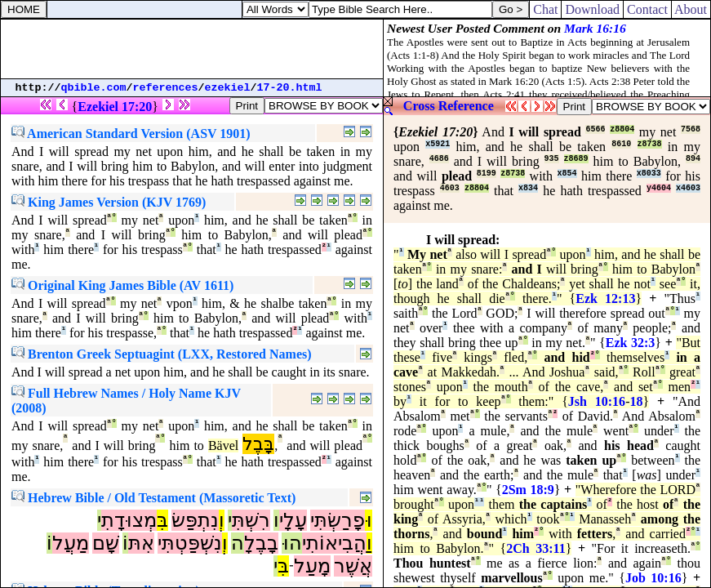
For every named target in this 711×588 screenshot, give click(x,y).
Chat (545, 9)
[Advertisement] (192, 49)
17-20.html (290, 88)
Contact (647, 9)
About (691, 9)
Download (592, 9)
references (166, 88)
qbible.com (94, 88)
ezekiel (228, 88)
